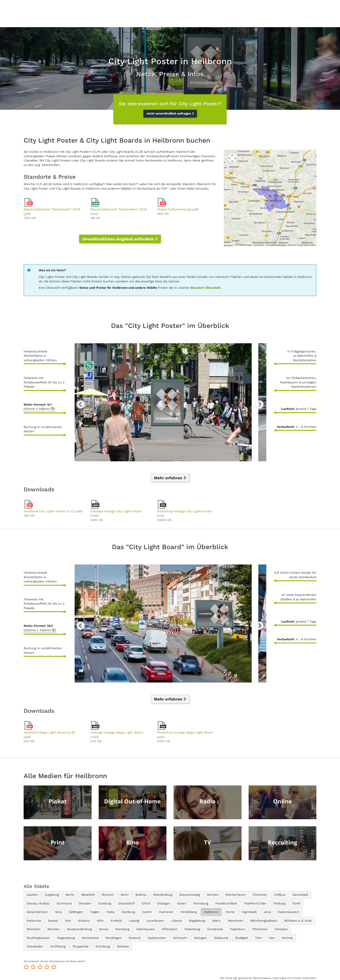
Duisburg (105, 903)
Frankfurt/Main (226, 903)
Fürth (296, 903)
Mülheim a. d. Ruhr (298, 921)
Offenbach (170, 929)
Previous (81, 404)
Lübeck (176, 921)
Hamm (147, 912)
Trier (258, 938)
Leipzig (134, 921)
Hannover (166, 912)
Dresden (85, 903)
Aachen (32, 895)
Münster (54, 929)
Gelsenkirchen (37, 912)
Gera (58, 912)
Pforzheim (260, 929)
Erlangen (164, 903)
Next (259, 404)
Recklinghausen (38, 938)
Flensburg (201, 903)
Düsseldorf (126, 903)
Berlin (70, 895)
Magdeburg (197, 921)
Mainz (217, 921)
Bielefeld (88, 895)
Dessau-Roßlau (38, 903)
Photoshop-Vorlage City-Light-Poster (184, 511)
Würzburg (103, 946)
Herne (230, 912)
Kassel (53, 921)
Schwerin (180, 938)
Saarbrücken (157, 938)
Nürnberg (122, 929)
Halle (111, 912)
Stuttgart (242, 938)
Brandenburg (163, 895)
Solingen (200, 938)
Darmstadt (300, 895)
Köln (100, 921)
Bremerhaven (236, 895)
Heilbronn (211, 912)
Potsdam (281, 929)
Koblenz (84, 921)
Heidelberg (189, 912)
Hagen (95, 912)
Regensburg (66, 938)
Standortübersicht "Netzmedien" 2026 (52, 209)
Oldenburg (192, 929)
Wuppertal (81, 946)
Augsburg (52, 895)
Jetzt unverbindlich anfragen (170, 113)
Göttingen (76, 912)
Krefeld (116, 921)
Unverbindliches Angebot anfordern (120, 239)
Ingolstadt (249, 912)
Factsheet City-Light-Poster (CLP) (49, 511)
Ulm (272, 938)
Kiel (68, 921)
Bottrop (141, 895)
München (34, 929)
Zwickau (123, 946)
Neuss (104, 929)
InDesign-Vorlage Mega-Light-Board (117, 732)
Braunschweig (190, 895)
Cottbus (280, 895)
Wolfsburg (58, 946)
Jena (267, 912)
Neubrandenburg (79, 929)
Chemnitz (260, 895)
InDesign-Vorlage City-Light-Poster (116, 511)
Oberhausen (146, 929)
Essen (182, 903)
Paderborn (238, 929)
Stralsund (221, 938)
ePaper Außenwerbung (174, 209)
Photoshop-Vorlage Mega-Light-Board (185, 732)
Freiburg (279, 903)
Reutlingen (114, 938)
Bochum (108, 895)
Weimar (287, 938)
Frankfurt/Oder (255, 903)
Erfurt (146, 903)
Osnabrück (215, 929)
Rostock (135, 938)
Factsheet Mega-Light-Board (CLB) (49, 732)
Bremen (213, 895)
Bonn (125, 895)
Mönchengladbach (264, 921)
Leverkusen (155, 921)
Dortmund (64, 903)
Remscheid (90, 938)
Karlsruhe (34, 921)
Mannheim (236, 921)
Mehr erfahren (170, 478)
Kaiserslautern (289, 912)
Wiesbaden (35, 946)
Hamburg (128, 912)
